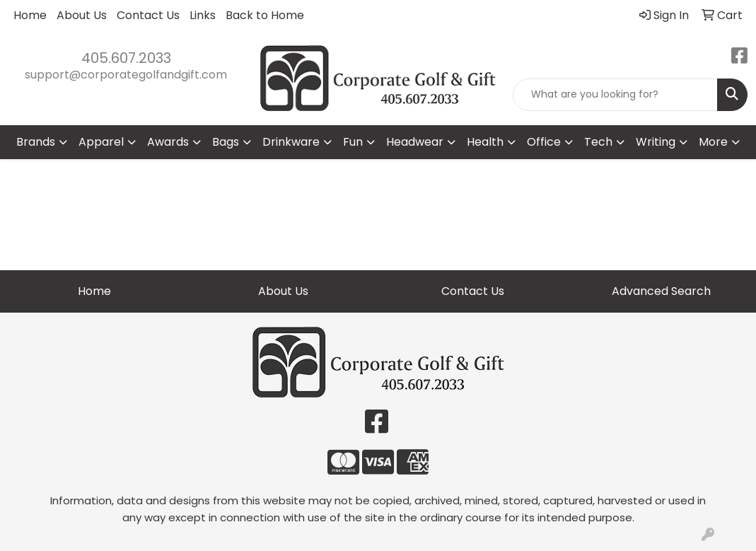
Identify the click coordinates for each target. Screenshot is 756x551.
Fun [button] (353, 142)
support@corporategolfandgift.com (126, 75)
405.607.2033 (126, 58)
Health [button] (485, 142)
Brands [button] (36, 142)
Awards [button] (168, 142)
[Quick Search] (615, 95)
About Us (82, 15)
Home (30, 15)
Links (203, 15)
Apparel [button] (101, 142)
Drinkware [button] (291, 142)
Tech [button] (598, 142)
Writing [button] (656, 142)
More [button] (713, 142)
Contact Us (148, 15)
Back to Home (265, 15)
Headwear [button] (415, 142)
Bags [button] (226, 142)
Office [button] (544, 142)
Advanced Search (661, 291)
